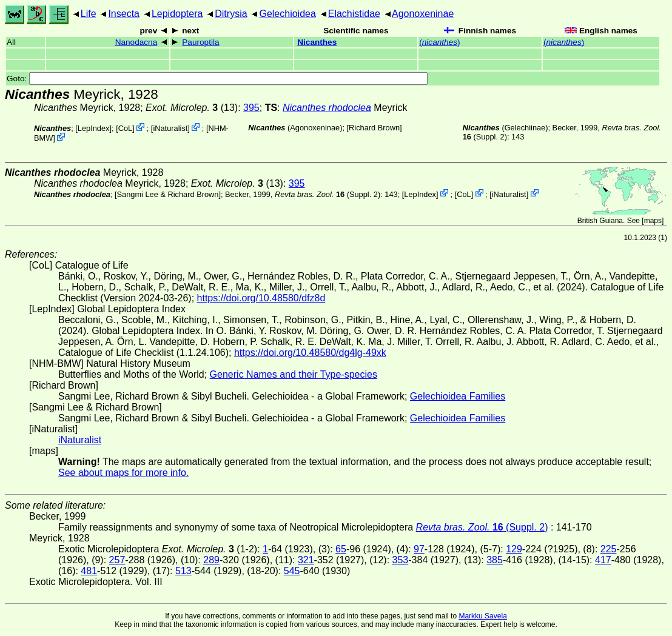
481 (89, 571)
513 (183, 571)
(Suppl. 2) (328, 194)
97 (419, 549)
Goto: (217, 79)
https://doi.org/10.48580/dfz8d (261, 298)
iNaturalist (170, 128)
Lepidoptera (177, 14)
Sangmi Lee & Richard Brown (168, 194)
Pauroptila (200, 42)
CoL (125, 128)
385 (495, 560)
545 (292, 571)
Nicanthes (317, 42)
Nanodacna (136, 42)
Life (89, 14)
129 (514, 549)
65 (341, 549)
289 (211, 560)
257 (117, 560)
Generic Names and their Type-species (294, 374)
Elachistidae (354, 14)
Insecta (124, 14)
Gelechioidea (287, 14)
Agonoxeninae (423, 14)
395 (251, 108)
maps (653, 221)
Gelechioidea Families (458, 396)
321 (306, 560)
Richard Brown (374, 128)
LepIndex (94, 128)
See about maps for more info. (123, 473)
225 (609, 549)
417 (603, 560)
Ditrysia (231, 14)
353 (401, 560)
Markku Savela (482, 616)
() (439, 42)
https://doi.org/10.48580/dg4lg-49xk (310, 353)
